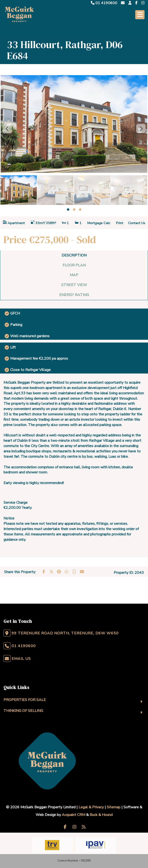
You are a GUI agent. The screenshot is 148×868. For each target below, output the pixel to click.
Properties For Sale (25, 700)
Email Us (21, 659)
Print (120, 223)
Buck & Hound (101, 815)
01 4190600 (104, 3)
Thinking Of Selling (23, 711)
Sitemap (114, 807)
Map (74, 275)
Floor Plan (74, 265)
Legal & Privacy (91, 807)
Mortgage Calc (99, 223)
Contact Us (137, 223)
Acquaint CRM (74, 815)
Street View (74, 285)
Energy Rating (74, 295)
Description (74, 255)
